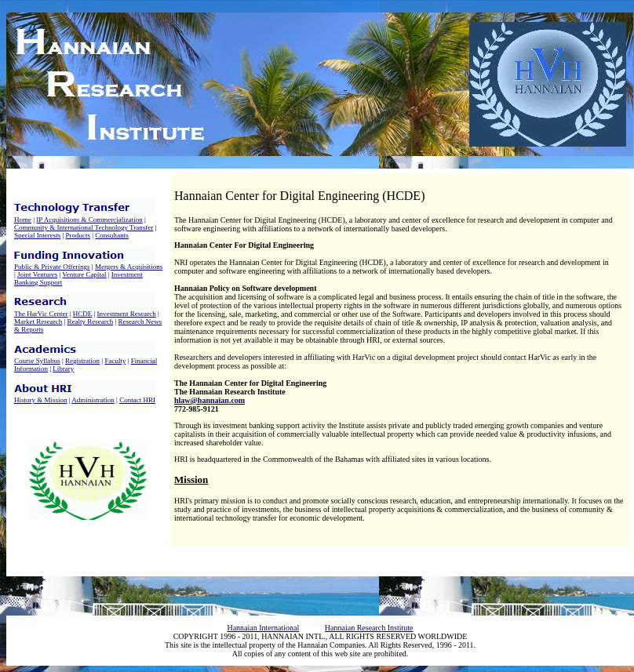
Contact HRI (137, 400)
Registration (82, 361)
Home (23, 220)
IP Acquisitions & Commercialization (89, 220)
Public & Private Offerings (52, 267)
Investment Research (127, 314)
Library (63, 369)
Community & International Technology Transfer (84, 227)
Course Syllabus (37, 361)
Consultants (112, 235)
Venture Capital (84, 274)
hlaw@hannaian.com (210, 400)
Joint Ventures (37, 274)
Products (78, 235)
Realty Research (91, 321)
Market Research (38, 321)
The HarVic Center (41, 314)
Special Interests (37, 235)
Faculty (115, 361)
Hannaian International (263, 628)
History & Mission (41, 400)
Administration (93, 400)
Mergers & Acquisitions (129, 267)
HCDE (83, 314)
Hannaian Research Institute (369, 628)
